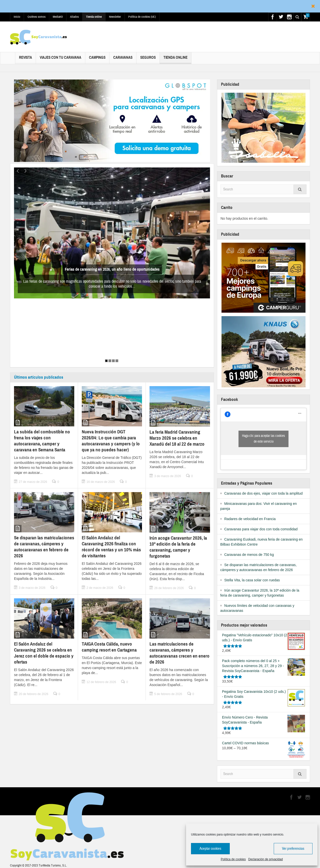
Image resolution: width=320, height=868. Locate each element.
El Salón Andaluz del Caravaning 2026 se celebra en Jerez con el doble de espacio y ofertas (44, 653)
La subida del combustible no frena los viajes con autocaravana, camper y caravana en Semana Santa (42, 441)
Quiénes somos (36, 17)
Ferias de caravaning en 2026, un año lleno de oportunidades (112, 266)
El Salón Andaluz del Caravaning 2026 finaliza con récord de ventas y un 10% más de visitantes (111, 547)
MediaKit (58, 17)
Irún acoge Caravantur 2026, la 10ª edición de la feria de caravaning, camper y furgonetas (178, 547)
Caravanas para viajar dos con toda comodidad (261, 529)
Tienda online (94, 17)
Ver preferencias (293, 849)
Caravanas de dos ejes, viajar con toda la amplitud (263, 493)
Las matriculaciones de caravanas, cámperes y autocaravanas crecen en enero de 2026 (179, 653)
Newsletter (115, 17)
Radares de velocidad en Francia (250, 519)
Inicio (17, 17)
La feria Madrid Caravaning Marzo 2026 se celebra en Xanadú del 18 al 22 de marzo (177, 438)
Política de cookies (233, 859)
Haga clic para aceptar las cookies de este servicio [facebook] (263, 439)
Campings (97, 60)
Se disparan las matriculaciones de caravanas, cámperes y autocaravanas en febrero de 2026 (44, 547)
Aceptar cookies (210, 849)
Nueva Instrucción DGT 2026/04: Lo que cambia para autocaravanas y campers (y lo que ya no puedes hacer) (111, 441)
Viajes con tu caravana (60, 60)
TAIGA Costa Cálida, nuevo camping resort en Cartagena (109, 647)
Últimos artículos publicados (39, 377)
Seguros (148, 60)
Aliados (74, 17)
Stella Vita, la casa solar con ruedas (252, 580)
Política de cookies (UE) (142, 17)
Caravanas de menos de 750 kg (249, 555)
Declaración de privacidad (265, 859)
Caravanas (123, 60)
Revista (25, 60)
